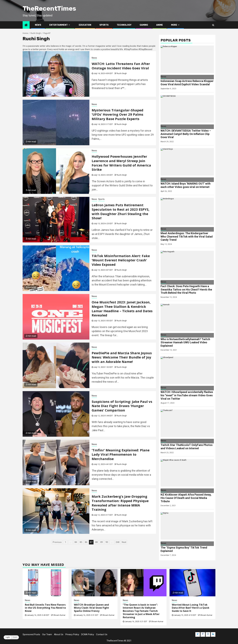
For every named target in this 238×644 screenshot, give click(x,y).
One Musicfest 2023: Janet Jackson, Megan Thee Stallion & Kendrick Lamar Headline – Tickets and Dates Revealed (122, 309)
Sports (104, 25)
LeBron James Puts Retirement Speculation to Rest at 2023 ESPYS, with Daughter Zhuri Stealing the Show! (121, 211)
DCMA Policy (88, 634)
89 (102, 542)
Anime (160, 25)
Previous (57, 542)
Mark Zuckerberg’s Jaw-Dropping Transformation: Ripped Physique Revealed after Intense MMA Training (120, 503)
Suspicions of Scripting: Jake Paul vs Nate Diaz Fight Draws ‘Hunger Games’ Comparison (122, 406)
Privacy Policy (72, 634)
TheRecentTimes (49, 8)
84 (76, 542)
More (174, 25)
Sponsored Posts (31, 634)
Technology (124, 25)
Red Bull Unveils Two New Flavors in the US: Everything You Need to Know (45, 608)
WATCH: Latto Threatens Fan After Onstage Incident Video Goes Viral (121, 66)
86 (86, 542)
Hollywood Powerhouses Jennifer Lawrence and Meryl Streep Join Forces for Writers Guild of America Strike (121, 163)
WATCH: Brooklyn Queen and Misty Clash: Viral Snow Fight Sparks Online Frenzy (91, 608)
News (38, 25)
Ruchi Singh (122, 73)
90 (107, 542)
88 (96, 542)
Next (124, 542)
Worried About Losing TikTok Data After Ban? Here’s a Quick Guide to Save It (191, 608)
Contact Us (102, 634)
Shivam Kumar (59, 615)
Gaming (144, 25)
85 (81, 542)
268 (117, 542)
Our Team (47, 634)
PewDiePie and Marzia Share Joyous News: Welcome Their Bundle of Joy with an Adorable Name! (122, 357)
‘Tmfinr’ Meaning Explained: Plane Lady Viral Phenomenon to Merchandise (121, 454)
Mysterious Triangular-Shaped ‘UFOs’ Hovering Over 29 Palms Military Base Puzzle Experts (117, 114)
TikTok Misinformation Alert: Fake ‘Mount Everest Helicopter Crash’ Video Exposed (121, 260)
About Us (59, 634)
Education (85, 25)
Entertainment (59, 25)
